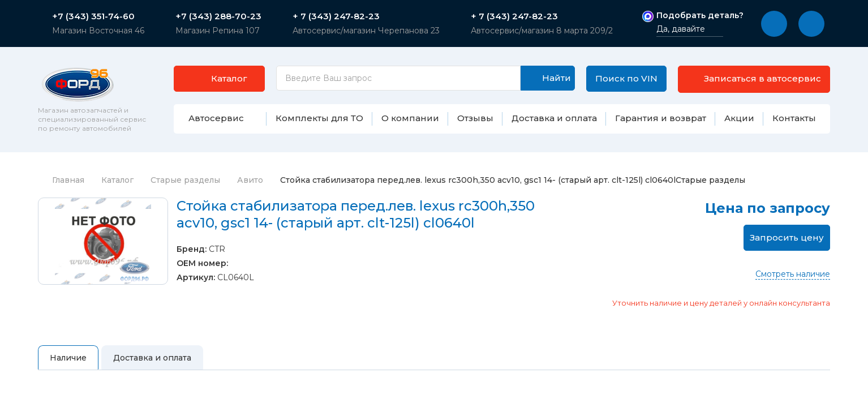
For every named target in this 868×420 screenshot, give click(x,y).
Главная (61, 188)
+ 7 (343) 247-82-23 (336, 16)
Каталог (117, 188)
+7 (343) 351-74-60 (93, 16)
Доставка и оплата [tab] (152, 366)
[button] (774, 24)
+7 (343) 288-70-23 (218, 16)
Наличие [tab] (68, 366)
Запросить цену (787, 245)
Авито (250, 188)
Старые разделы (185, 188)
